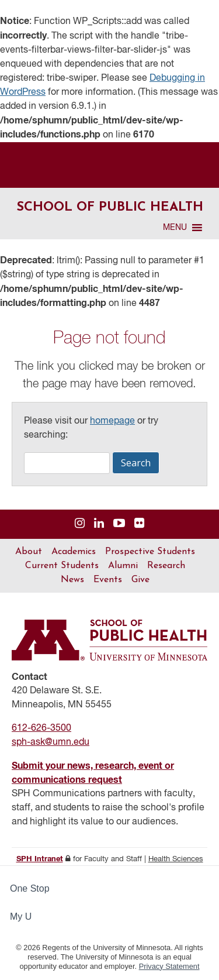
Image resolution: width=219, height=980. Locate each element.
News (72, 580)
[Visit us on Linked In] (99, 524)
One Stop (30, 888)
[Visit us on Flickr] (139, 524)
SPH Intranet (40, 859)
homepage (112, 421)
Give (140, 580)
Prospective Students (150, 552)
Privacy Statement (169, 966)
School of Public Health (110, 207)
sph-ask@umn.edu (51, 742)
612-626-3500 (41, 728)
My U (26, 917)
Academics (74, 552)
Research (166, 566)
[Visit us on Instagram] (80, 524)
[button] (175, 228)
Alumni (123, 566)
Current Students (62, 566)
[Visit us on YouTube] (119, 524)
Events (108, 580)
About (29, 552)
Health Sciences (176, 859)
